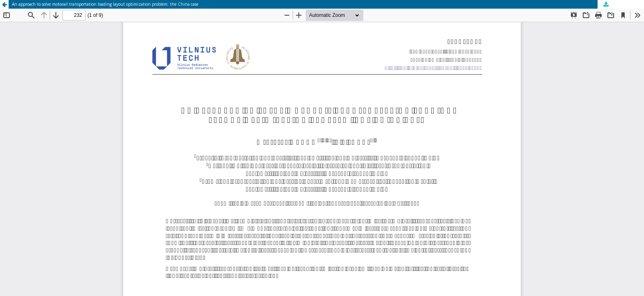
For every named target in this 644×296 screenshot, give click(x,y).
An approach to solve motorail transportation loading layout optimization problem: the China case (105, 4)
